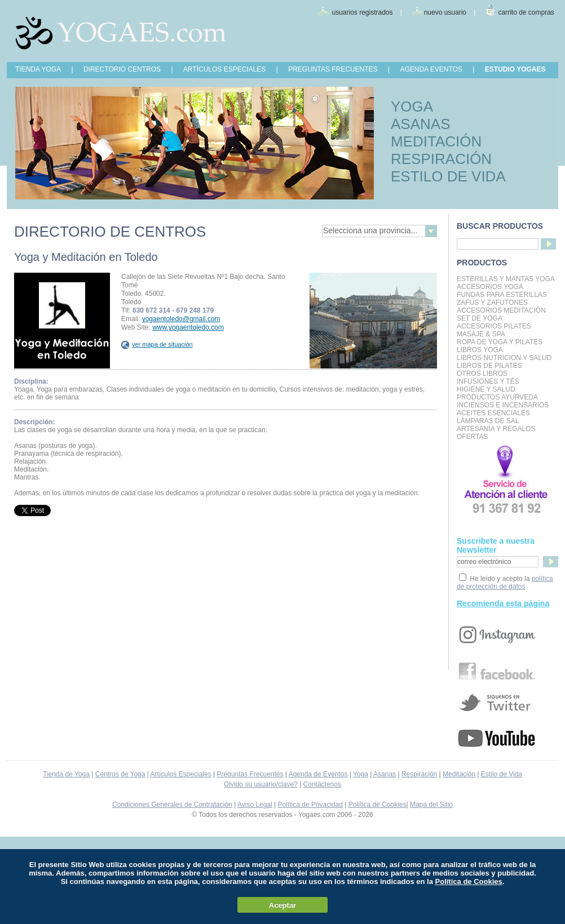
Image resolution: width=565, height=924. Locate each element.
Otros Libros (482, 374)
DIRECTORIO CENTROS (122, 69)
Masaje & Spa (481, 334)
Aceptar (282, 905)
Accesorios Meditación (501, 310)
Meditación (459, 774)
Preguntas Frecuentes (250, 774)
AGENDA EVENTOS (431, 69)
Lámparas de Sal (488, 421)
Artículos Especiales (181, 774)
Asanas (385, 774)
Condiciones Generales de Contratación (172, 805)
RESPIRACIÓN (441, 159)
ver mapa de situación (157, 344)
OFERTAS (473, 437)
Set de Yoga (480, 318)
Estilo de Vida (502, 774)
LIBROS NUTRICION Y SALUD (504, 358)
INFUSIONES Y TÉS (488, 381)
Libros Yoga (480, 350)
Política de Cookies (378, 805)
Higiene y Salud (486, 389)
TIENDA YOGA (38, 69)
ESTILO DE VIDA (448, 176)
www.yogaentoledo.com (188, 327)
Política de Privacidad (310, 805)
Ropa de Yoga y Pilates (500, 342)
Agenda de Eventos (318, 774)
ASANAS (421, 124)
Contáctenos (322, 784)
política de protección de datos (505, 583)
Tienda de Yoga (66, 774)
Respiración (419, 774)
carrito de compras (526, 12)
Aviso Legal (255, 805)
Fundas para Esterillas (502, 295)
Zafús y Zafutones (492, 303)
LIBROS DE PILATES (489, 366)
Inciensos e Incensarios (503, 405)
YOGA (412, 106)
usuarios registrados (362, 12)
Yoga (361, 774)
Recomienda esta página (503, 603)
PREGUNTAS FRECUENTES (333, 69)
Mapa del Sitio (431, 805)
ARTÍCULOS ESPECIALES (225, 69)
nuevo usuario (445, 12)
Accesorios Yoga (490, 287)
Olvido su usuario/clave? (261, 784)
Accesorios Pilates (494, 326)
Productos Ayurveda (497, 397)
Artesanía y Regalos (496, 429)
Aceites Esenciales (493, 413)
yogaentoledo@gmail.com (181, 319)
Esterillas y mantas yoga (506, 279)
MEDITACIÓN (436, 141)
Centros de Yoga (120, 774)
